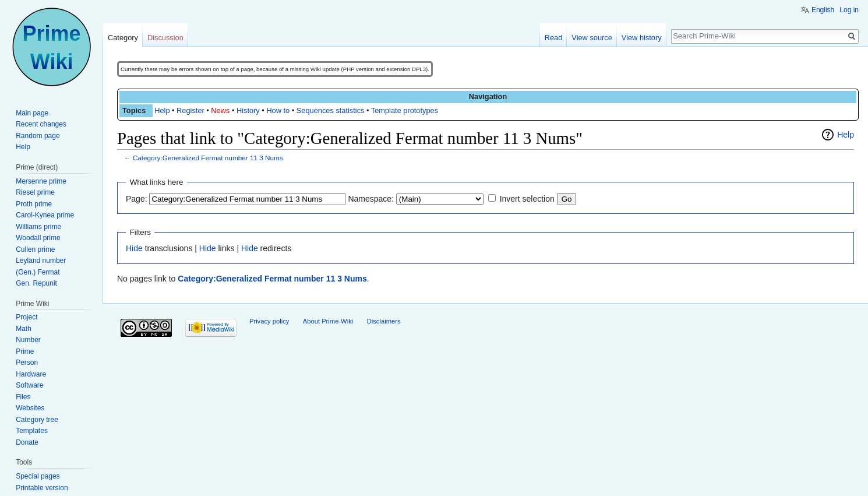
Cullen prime (35, 249)
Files (23, 397)
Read (554, 38)
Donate (27, 442)
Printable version (42, 488)
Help (162, 110)
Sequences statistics (331, 110)
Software (29, 385)
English (823, 10)
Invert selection (527, 199)
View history (642, 38)
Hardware (31, 374)
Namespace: (371, 199)
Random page (38, 136)
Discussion (165, 38)
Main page (32, 113)
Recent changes (41, 124)
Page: (137, 199)
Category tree (37, 420)
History (248, 110)
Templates (32, 431)
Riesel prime (35, 192)
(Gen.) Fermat (38, 272)
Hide (134, 248)
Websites (30, 408)
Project (27, 317)
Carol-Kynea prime (45, 215)
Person (27, 363)
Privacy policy (269, 321)
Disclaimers (384, 321)
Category (123, 38)
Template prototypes (405, 110)
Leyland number (41, 261)
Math (24, 329)
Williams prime (38, 227)
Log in (849, 10)
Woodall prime (38, 238)
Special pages (38, 476)
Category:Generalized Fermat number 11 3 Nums (208, 158)
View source (592, 38)
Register (190, 110)
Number (28, 340)
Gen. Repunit (36, 283)
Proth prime (34, 204)
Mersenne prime (41, 181)
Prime (25, 351)
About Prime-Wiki (328, 321)
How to (278, 110)
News (220, 110)
